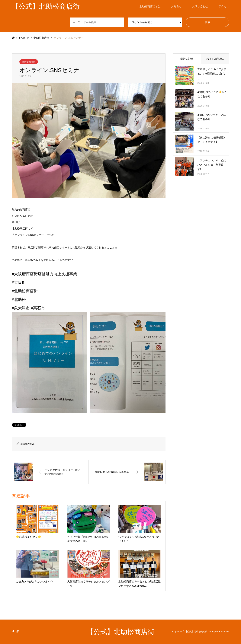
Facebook (13, 632)
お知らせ (176, 6)
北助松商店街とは (150, 6)
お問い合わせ (200, 6)
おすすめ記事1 (215, 59)
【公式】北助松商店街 (120, 632)
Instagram (18, 632)
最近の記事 (187, 59)
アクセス (224, 6)
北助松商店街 (29, 62)
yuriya (31, 444)
